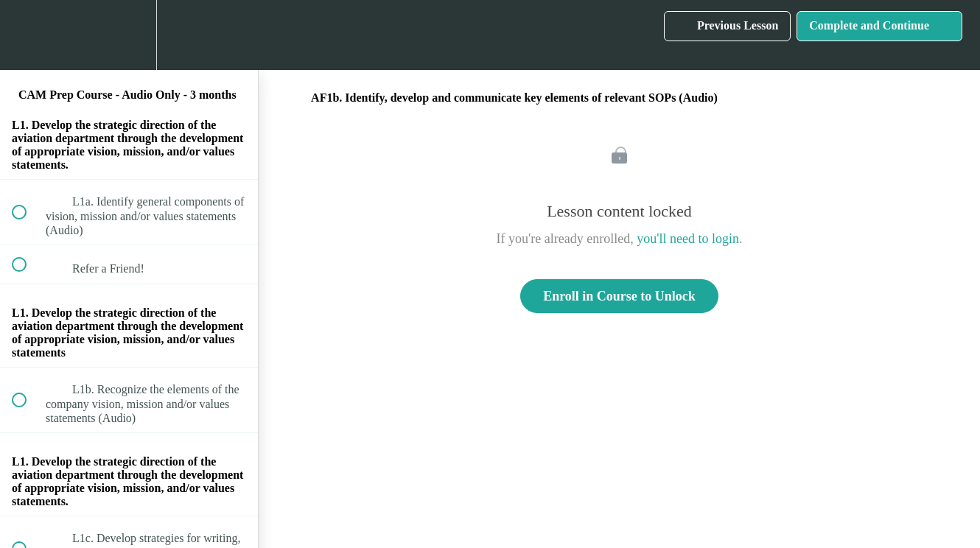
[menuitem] (129, 35)
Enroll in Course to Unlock (619, 296)
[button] (27, 35)
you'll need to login (688, 239)
